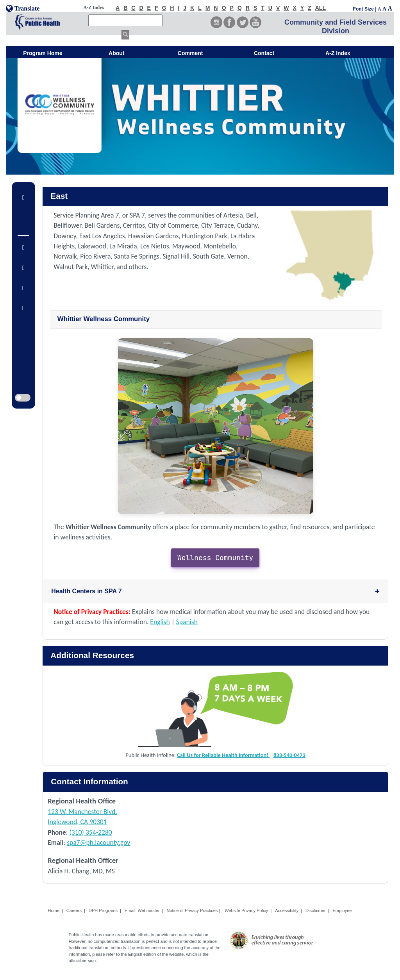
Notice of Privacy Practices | (194, 910)
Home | (55, 910)
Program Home (43, 53)
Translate (23, 8)
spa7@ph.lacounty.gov (98, 843)
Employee (342, 910)
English (160, 622)
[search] (125, 20)
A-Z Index (338, 53)
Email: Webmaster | (144, 910)
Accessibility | (288, 910)
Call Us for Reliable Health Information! (223, 755)
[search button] (125, 35)
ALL (321, 8)
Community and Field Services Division (336, 27)
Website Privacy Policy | (248, 910)
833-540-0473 (289, 755)
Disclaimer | (317, 910)
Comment (190, 53)
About (116, 53)
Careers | (76, 910)
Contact (264, 53)
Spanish (187, 622)
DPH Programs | (105, 910)
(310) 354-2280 (91, 832)
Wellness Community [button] (215, 558)
